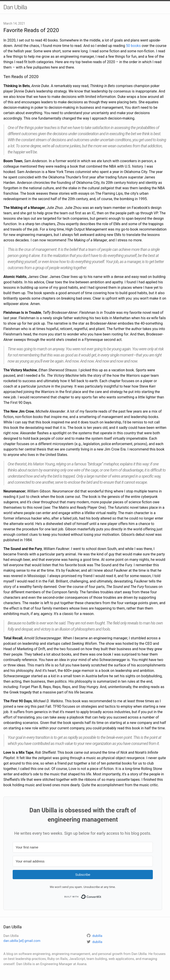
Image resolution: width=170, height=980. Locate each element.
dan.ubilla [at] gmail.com (22, 941)
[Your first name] (83, 847)
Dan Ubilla (15, 7)
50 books (133, 46)
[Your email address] (83, 861)
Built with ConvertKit (101, 896)
